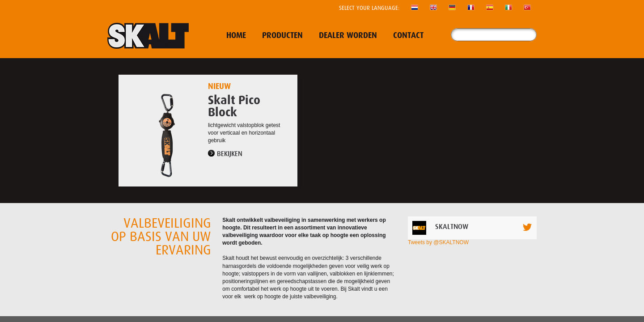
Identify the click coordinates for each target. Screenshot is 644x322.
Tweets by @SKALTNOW (438, 242)
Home (236, 36)
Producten (282, 36)
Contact (408, 36)
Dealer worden (348, 36)
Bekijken (230, 154)
